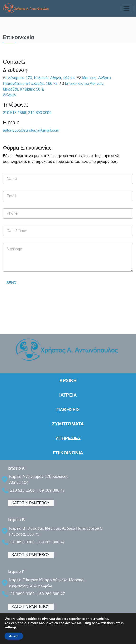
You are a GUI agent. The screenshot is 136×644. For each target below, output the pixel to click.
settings (11, 627)
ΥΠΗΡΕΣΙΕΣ (68, 438)
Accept (14, 636)
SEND (11, 283)
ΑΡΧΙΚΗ (68, 380)
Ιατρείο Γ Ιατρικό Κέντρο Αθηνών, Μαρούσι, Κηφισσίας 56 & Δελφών (47, 583)
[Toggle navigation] (127, 9)
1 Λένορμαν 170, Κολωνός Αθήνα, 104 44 (40, 78)
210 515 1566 (14, 113)
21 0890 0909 (22, 542)
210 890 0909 (40, 113)
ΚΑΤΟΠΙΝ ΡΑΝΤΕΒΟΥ (31, 503)
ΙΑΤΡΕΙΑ (68, 395)
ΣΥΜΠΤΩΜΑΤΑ (68, 424)
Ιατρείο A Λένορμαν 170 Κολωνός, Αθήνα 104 (39, 479)
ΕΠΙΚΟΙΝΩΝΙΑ (68, 453)
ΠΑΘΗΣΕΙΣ (68, 409)
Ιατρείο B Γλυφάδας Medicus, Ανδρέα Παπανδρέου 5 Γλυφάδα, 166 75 (56, 531)
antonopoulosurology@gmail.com (31, 130)
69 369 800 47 (52, 490)
